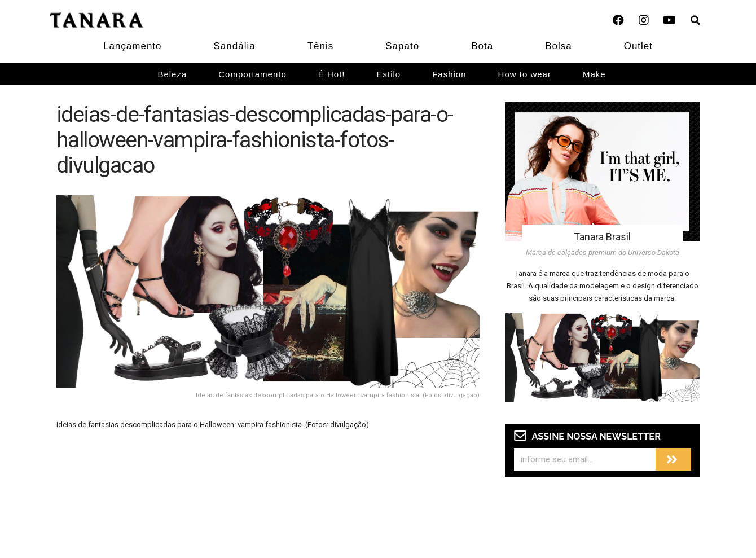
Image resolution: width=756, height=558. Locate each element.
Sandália (235, 46)
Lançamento (133, 46)
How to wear (525, 74)
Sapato (402, 46)
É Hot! (332, 74)
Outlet (638, 46)
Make (594, 74)
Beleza (172, 74)
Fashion (449, 74)
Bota (482, 46)
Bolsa (559, 46)
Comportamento (252, 74)
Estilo (389, 74)
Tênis (321, 46)
